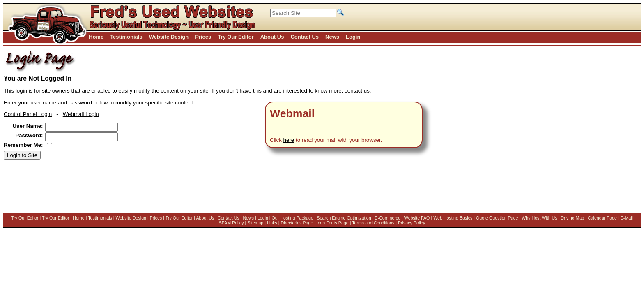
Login (260, 218)
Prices (154, 218)
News (246, 218)
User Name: (28, 126)
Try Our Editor (22, 218)
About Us (202, 218)
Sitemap (259, 223)
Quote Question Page (86, 223)
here (289, 140)
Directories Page (301, 223)
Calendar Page (191, 223)
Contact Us (226, 218)
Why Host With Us (128, 223)
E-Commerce (385, 218)
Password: (29, 135)
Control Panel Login (28, 114)
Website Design (128, 218)
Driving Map (161, 223)
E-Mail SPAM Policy (228, 223)
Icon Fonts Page (337, 223)
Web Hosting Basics (42, 223)
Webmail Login (81, 114)
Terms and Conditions (377, 223)
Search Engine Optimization (341, 218)
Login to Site (22, 155)
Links (276, 223)
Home (76, 218)
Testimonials (98, 218)
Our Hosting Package (290, 218)
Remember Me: (23, 145)
